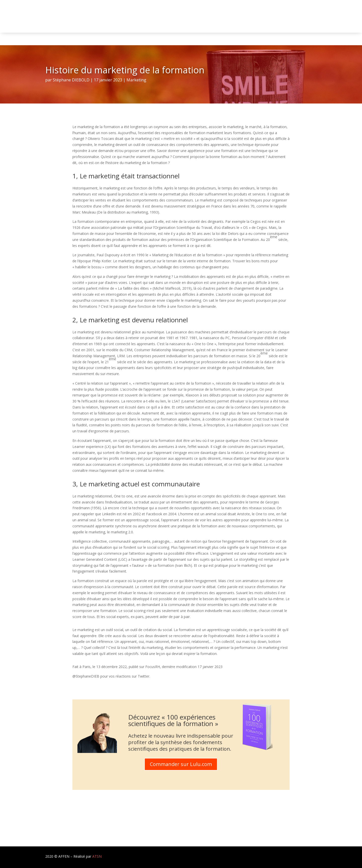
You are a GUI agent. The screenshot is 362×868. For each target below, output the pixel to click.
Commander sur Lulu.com (181, 764)
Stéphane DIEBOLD (71, 80)
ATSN (97, 856)
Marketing (136, 80)
